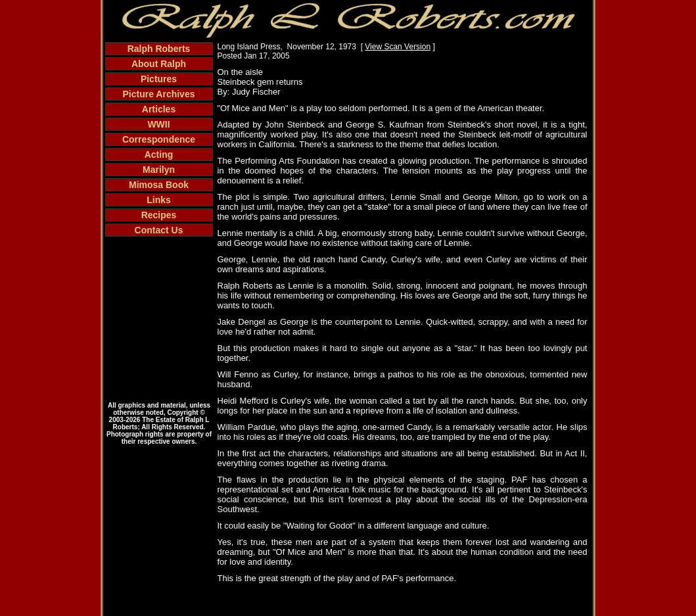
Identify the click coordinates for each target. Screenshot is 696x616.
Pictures (159, 79)
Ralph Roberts (159, 49)
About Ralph (159, 64)
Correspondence (159, 139)
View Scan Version (398, 47)
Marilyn (159, 170)
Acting (159, 154)
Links (159, 200)
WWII (158, 124)
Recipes (159, 215)
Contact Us (159, 230)
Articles (159, 109)
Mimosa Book (159, 185)
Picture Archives (159, 94)
